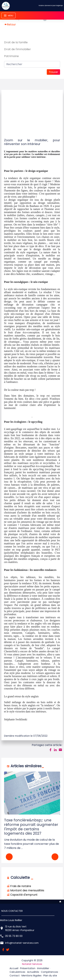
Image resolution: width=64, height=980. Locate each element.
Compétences (49, 972)
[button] (55, 857)
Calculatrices (17, 972)
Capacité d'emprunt (22, 895)
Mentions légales (31, 976)
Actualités (33, 972)
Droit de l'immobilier (17, 49)
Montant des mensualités (26, 890)
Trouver (53, 72)
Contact (15, 976)
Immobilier (43, 968)
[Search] (32, 64)
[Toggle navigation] (8, 15)
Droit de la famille (16, 42)
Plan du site (50, 976)
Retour (10, 24)
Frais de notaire (19, 886)
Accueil (14, 968)
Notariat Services (32, 964)
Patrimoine (11, 56)
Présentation (28, 968)
